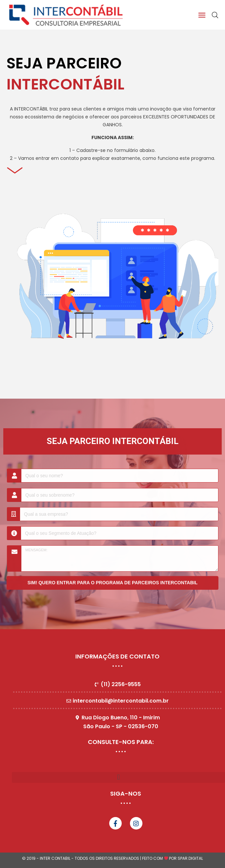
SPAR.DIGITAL (190, 858)
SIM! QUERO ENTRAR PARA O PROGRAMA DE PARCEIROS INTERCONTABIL (113, 580)
